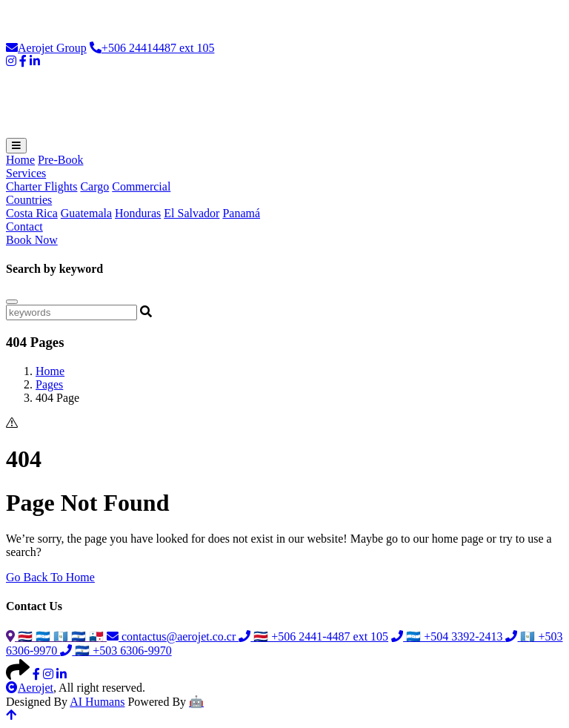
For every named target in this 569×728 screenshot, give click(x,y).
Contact (24, 226)
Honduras (138, 213)
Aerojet (30, 688)
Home (20, 160)
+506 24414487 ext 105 (152, 48)
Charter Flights (41, 186)
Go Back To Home (50, 577)
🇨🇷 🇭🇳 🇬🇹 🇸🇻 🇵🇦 (56, 636)
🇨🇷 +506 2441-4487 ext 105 (313, 636)
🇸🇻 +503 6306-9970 (116, 651)
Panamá (241, 213)
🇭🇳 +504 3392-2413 (448, 636)
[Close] (12, 302)
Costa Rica (32, 213)
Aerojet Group (46, 48)
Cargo (94, 186)
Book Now (32, 240)
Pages (49, 384)
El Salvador (192, 213)
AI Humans (97, 702)
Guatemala (86, 213)
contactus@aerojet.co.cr (173, 636)
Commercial (141, 186)
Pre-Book (60, 160)
